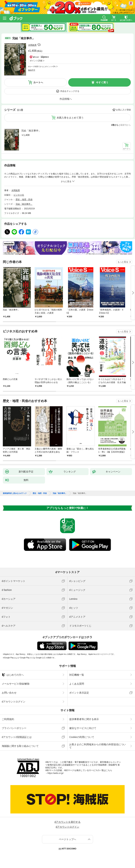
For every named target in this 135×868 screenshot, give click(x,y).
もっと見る (123, 262)
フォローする (39, 45)
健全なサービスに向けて (83, 728)
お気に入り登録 (123, 110)
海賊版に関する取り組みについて (20, 746)
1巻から (115, 125)
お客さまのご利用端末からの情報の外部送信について (98, 746)
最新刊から (126, 125)
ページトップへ (67, 839)
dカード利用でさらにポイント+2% (42, 67)
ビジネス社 (19, 195)
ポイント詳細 (36, 61)
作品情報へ (66, 99)
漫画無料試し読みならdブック (15, 493)
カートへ (38, 82)
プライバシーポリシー (14, 728)
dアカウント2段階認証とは (17, 737)
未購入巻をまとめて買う (70, 118)
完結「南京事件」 (31, 131)
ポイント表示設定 (79, 693)
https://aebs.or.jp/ (55, 773)
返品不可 (32, 70)
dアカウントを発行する (67, 822)
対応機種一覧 (77, 675)
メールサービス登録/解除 (16, 684)
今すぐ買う (102, 82)
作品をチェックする (70, 91)
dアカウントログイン (14, 702)
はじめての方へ (13, 675)
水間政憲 (32, 45)
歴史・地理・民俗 (24, 200)
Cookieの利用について (82, 737)
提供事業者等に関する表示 (84, 719)
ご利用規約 (8, 719)
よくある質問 (77, 684)
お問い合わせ (9, 693)
